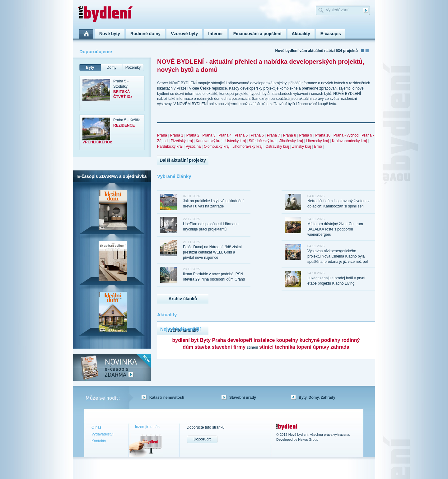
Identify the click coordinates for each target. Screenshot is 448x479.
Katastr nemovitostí (167, 398)
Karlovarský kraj (209, 141)
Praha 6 (257, 135)
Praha (162, 135)
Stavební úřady (243, 398)
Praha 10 (323, 135)
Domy (112, 67)
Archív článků (183, 299)
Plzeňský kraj (182, 141)
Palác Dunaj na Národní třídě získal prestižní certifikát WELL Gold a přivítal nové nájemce (212, 252)
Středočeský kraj (263, 141)
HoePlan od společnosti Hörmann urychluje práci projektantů (211, 227)
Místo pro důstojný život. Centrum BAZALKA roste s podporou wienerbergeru (335, 229)
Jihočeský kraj (291, 141)
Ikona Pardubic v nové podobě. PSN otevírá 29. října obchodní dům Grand (214, 277)
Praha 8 (290, 135)
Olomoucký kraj (217, 146)
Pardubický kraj (170, 146)
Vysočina (193, 146)
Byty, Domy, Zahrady (317, 398)
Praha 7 (273, 135)
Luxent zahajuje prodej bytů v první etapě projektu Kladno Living (336, 281)
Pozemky (133, 67)
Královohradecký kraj (349, 141)
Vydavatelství (103, 434)
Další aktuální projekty (183, 160)
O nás (96, 427)
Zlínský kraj (302, 146)
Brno (318, 146)
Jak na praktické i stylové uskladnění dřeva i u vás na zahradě (213, 204)
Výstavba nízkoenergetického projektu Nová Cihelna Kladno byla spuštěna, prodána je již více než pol (338, 256)
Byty (90, 67)
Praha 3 (209, 135)
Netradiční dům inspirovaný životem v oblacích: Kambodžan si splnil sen (338, 204)
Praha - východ (346, 135)
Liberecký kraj (317, 141)
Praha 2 (193, 135)
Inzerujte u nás (147, 427)
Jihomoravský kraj (247, 146)
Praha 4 (225, 135)
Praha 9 (306, 135)
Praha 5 (241, 135)
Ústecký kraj (235, 141)
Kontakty (99, 441)
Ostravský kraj (277, 146)
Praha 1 (177, 135)
